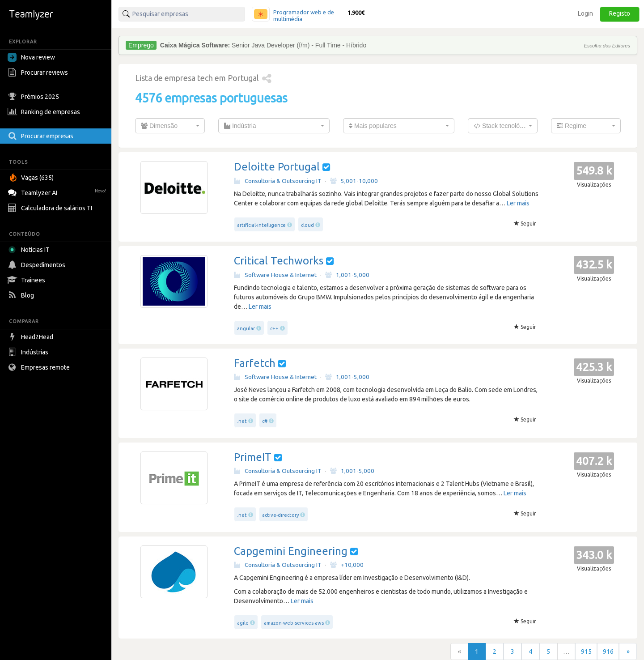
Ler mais (518, 203)
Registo (620, 13)
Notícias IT (30, 250)
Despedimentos (38, 265)
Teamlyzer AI (58, 192)
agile (243, 623)
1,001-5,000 (347, 275)
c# (265, 421)
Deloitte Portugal (277, 167)
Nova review (31, 57)
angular (246, 328)
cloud (307, 225)
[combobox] (170, 126)
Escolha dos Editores (607, 46)
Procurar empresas (42, 136)
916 (608, 651)
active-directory (280, 515)
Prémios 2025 (34, 97)
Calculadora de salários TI (51, 208)
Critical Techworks (279, 261)
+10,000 (347, 565)
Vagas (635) (32, 178)
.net (242, 421)
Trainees (28, 280)
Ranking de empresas (45, 112)
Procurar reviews (39, 72)
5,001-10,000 (354, 181)
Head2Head (32, 337)
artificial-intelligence (261, 225)
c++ (274, 328)
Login (585, 13)
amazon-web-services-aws (294, 623)
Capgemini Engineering (291, 551)
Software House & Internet (275, 275)
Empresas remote (40, 367)
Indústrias (29, 352)
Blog (22, 295)
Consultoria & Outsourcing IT (278, 181)
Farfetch (255, 363)
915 (586, 651)
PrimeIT (253, 457)
